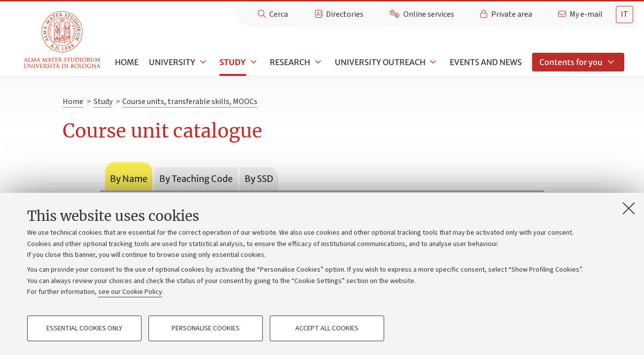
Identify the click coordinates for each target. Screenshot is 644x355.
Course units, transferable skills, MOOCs (190, 102)
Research (290, 62)
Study (233, 62)
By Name (129, 179)
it (625, 14)
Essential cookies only (84, 328)
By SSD (259, 179)
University (172, 62)
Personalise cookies (206, 328)
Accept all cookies (327, 328)
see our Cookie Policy (130, 292)
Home (127, 62)
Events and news (486, 62)
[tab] (625, 15)
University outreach (380, 62)
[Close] (629, 208)
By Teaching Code (196, 179)
